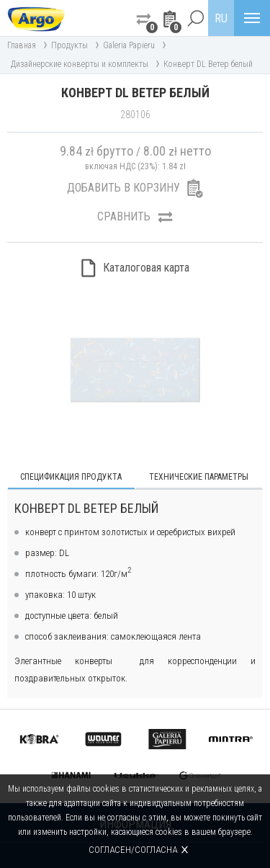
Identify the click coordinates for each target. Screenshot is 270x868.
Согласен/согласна (133, 850)
